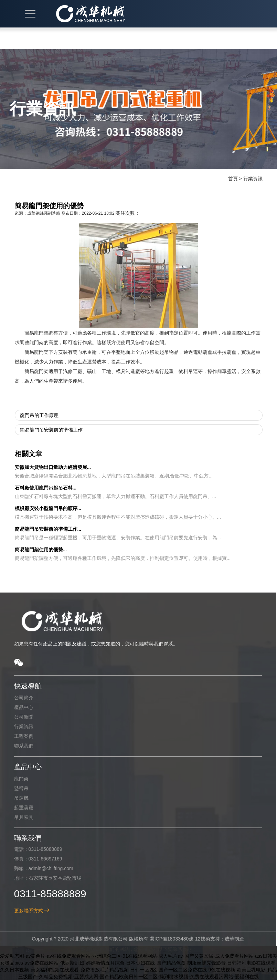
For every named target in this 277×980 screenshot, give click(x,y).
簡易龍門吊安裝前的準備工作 (51, 430)
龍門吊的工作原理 (39, 415)
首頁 (233, 179)
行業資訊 (253, 179)
